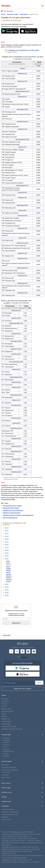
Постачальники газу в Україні (12, 506)
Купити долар (6, 772)
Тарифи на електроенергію (11, 513)
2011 (7, 531)
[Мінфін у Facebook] (11, 651)
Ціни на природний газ (10, 518)
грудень (8, 581)
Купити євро (5, 775)
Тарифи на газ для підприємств (13, 510)
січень (8, 561)
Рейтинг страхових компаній (10, 815)
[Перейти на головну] (6, 6)
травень (8, 568)
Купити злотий (6, 777)
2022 (7, 584)
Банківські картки (7, 709)
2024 (7, 590)
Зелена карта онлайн (8, 810)
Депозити (4, 716)
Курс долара (5, 701)
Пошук (39, 683)
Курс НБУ (4, 706)
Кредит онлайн (6, 724)
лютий (8, 563)
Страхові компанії (7, 820)
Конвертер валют (7, 721)
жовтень (8, 578)
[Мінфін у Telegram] (17, 651)
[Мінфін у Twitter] (23, 651)
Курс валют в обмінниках (9, 767)
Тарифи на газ (6, 719)
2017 (7, 548)
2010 (7, 528)
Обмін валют (5, 765)
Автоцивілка (5, 817)
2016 (7, 545)
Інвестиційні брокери (8, 711)
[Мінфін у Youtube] (34, 651)
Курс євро (4, 704)
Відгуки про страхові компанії (10, 812)
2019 (7, 553)
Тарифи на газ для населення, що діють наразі (24, 50)
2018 (7, 550)
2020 (7, 556)
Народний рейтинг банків (9, 727)
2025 (7, 593)
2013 (7, 536)
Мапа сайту (7, 635)
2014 (7, 539)
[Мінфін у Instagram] (28, 651)
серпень (8, 574)
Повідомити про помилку (23, 689)
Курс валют (5, 699)
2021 (7, 559)
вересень (9, 576)
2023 (7, 587)
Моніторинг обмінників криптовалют (12, 729)
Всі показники (9, 11)
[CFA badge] (6, 827)
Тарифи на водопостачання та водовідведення (18, 515)
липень (8, 572)
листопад (9, 579)
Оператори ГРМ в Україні (11, 508)
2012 (7, 534)
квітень (8, 567)
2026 (7, 596)
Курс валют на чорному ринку (10, 770)
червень (8, 570)
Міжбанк (4, 714)
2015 (7, 542)
